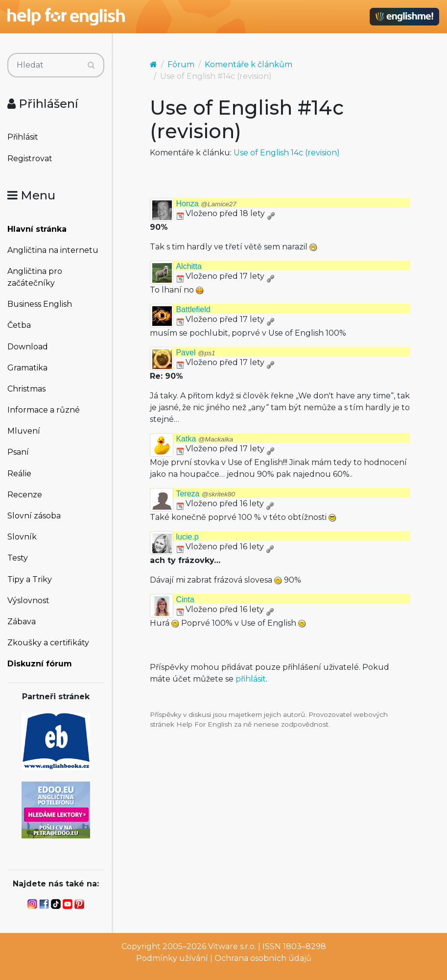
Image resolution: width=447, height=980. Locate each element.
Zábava (22, 622)
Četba (19, 325)
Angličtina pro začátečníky (35, 277)
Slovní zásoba (34, 516)
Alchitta (188, 266)
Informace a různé (44, 410)
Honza (206, 204)
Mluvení (24, 431)
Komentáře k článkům (248, 64)
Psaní (18, 452)
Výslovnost (28, 600)
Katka (204, 439)
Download (28, 347)
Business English (40, 304)
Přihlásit (23, 137)
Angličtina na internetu (53, 250)
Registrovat (30, 159)
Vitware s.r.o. (232, 946)
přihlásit (251, 679)
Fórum (181, 64)
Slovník (22, 537)
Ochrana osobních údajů (263, 958)
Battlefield (193, 309)
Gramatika (27, 368)
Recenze (25, 495)
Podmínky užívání (172, 958)
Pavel (195, 353)
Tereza (205, 494)
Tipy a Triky (30, 579)
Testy (18, 558)
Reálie (19, 474)
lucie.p (187, 537)
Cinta (185, 600)
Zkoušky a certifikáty (48, 643)
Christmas (26, 389)
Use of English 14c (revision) (287, 153)
